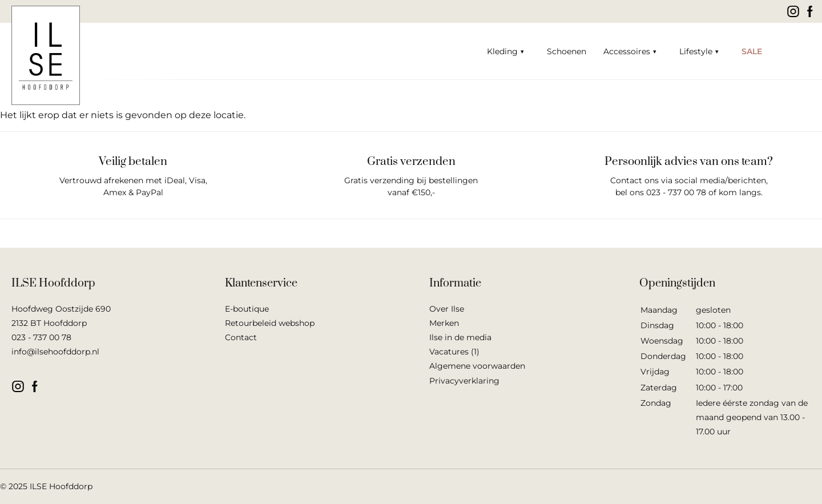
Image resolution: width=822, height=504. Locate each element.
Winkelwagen (788, 51)
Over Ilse (447, 309)
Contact (241, 337)
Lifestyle (696, 51)
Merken (444, 323)
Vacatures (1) (454, 352)
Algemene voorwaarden (477, 366)
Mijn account (808, 51)
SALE (752, 51)
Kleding (502, 51)
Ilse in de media (460, 337)
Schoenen (567, 51)
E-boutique (247, 309)
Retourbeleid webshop (270, 323)
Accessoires (627, 51)
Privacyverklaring (464, 381)
